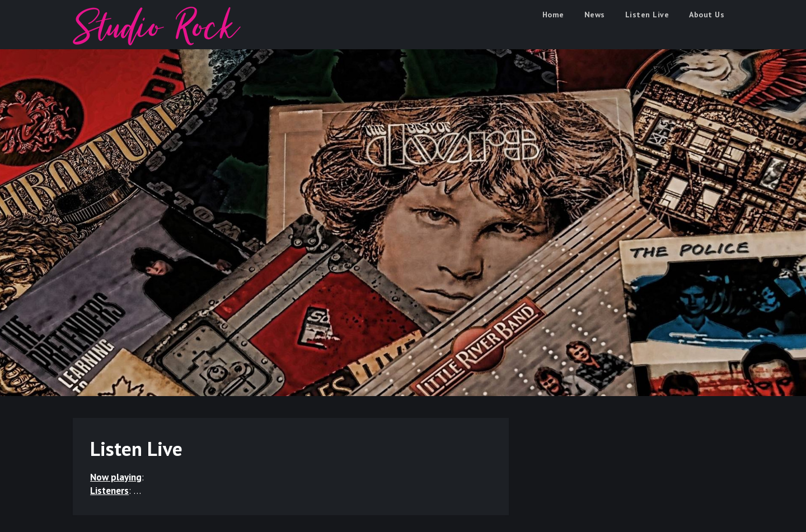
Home (553, 15)
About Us (707, 15)
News (595, 15)
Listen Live (647, 15)
